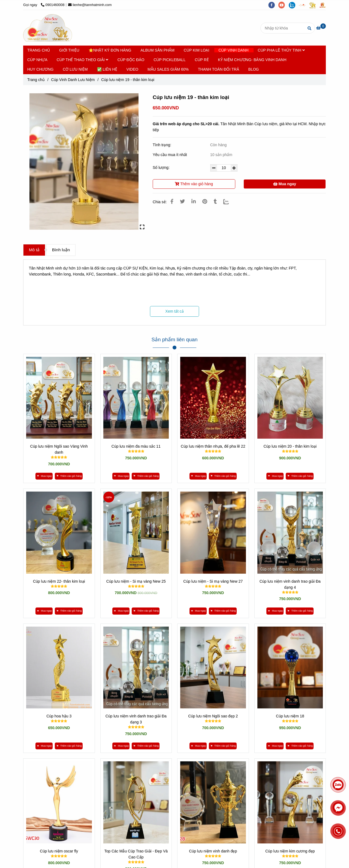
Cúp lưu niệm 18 (290, 716)
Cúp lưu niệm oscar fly (59, 851)
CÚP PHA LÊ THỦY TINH (281, 50)
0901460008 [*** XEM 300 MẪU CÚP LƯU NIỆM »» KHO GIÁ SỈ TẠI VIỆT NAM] (53, 5)
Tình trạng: (163, 145)
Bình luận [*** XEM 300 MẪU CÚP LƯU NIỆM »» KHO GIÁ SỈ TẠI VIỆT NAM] (61, 250)
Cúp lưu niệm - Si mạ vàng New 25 (136, 581)
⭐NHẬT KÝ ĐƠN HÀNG (110, 50)
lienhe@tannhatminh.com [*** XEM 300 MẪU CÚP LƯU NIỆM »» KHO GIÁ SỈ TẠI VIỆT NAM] (90, 5)
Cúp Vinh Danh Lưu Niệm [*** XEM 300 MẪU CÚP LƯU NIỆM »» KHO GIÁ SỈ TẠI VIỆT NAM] (73, 80)
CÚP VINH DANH (233, 50)
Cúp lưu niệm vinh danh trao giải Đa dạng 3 (136, 719)
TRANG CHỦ (39, 50)
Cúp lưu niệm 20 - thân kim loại (290, 446)
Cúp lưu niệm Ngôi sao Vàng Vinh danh (59, 449)
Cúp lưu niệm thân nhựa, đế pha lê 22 (213, 446)
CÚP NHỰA (37, 60)
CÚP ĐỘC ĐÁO (131, 60)
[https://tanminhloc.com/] (314, 5)
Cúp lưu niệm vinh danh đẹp (213, 851)
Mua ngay (285, 184)
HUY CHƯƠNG (40, 69)
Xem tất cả (174, 311)
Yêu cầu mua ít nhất (170, 155)
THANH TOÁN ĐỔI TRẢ (219, 69)
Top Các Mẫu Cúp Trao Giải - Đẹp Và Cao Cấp (136, 854)
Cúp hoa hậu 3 (59, 716)
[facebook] (273, 5)
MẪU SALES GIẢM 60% (168, 69)
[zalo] (294, 5)
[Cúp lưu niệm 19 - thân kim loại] (48, 28)
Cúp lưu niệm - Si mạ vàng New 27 (213, 581)
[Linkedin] (194, 202)
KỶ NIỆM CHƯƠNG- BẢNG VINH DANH (252, 60)
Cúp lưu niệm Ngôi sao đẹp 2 (213, 716)
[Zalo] (229, 202)
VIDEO (133, 69)
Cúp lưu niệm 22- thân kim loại (59, 581)
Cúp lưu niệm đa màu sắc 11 (136, 446)
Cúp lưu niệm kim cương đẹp (290, 851)
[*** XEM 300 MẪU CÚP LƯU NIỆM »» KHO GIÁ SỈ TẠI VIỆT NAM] (321, 28)
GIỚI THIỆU (69, 50)
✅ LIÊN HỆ (107, 69)
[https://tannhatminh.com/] (304, 5)
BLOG (254, 69)
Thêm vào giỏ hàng (194, 184)
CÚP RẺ (202, 60)
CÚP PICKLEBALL (169, 60)
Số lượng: (162, 167)
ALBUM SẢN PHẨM (157, 50)
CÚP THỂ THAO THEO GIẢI (82, 60)
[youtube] (284, 5)
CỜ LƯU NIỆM (75, 69)
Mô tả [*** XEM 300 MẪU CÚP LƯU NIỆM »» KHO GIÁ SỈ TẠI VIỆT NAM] (34, 250)
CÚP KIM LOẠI (197, 50)
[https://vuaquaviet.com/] (324, 5)
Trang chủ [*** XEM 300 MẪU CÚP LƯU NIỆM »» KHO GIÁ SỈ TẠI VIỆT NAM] (36, 80)
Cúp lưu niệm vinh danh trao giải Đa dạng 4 (290, 584)
